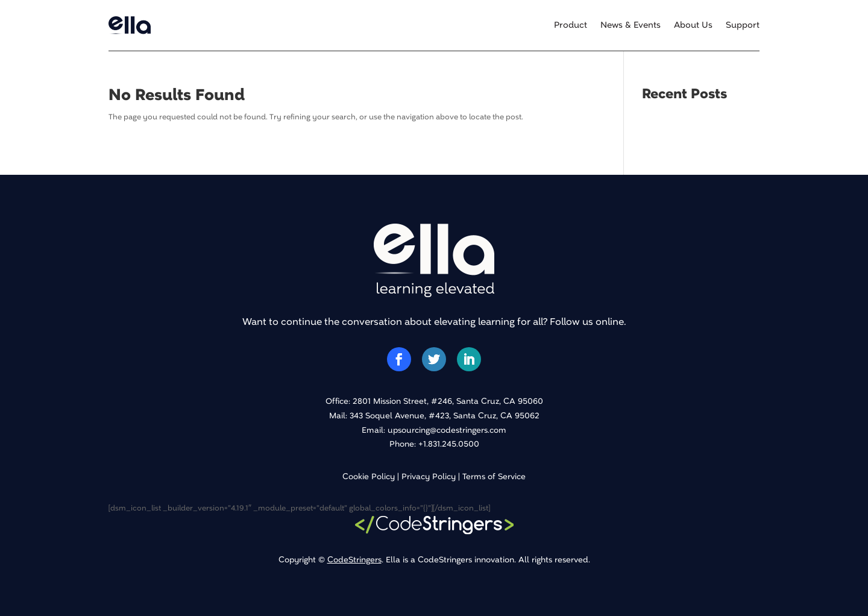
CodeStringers (354, 560)
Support (743, 25)
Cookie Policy (369, 476)
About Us (693, 25)
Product (571, 25)
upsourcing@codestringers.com (447, 430)
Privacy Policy (429, 476)
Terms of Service (494, 476)
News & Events (631, 25)
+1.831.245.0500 (449, 444)
